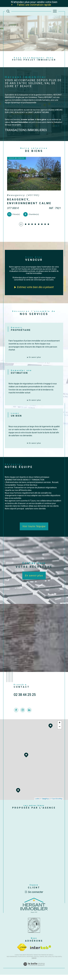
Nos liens (48, 962)
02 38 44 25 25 (25, 706)
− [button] (60, 732)
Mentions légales (33, 962)
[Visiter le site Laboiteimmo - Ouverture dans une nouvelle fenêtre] (34, 972)
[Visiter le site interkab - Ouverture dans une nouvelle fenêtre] (41, 953)
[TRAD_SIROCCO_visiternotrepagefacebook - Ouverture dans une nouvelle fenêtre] (16, 721)
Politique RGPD (57, 962)
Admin (42, 962)
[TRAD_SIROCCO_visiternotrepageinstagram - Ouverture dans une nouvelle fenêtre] (23, 721)
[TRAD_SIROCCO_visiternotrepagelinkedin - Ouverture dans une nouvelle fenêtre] (29, 721)
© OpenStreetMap (57, 804)
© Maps (45, 804)
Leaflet (37, 804)
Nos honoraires (12, 962)
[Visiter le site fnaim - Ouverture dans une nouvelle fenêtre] (22, 952)
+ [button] (60, 728)
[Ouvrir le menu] (55, 11)
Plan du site (22, 962)
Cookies (34, 963)
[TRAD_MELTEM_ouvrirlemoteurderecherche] (8, 11)
